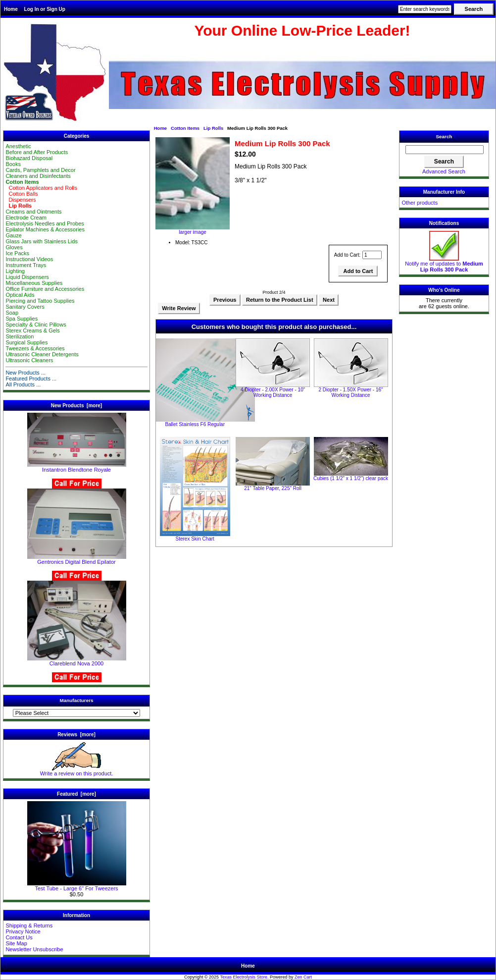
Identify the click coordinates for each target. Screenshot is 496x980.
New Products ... (25, 373)
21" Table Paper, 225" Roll (273, 488)
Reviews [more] (76, 735)
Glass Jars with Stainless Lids (42, 241)
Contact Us (19, 937)
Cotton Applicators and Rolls (41, 188)
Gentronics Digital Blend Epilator (77, 559)
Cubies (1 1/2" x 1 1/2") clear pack (351, 478)
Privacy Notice (23, 931)
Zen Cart (303, 977)
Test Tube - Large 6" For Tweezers (77, 886)
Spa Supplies (22, 319)
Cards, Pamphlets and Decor (40, 170)
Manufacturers (76, 700)
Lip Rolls (213, 128)
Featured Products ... (31, 379)
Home (11, 9)
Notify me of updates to (444, 264)
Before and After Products (37, 152)
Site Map (16, 943)
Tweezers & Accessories (35, 348)
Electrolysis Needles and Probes (45, 223)
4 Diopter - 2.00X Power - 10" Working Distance (273, 392)
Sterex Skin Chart (195, 539)
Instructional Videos (29, 259)
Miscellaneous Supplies (34, 283)
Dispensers (21, 200)
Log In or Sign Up (45, 9)
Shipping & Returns (29, 926)
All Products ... (23, 384)
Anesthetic (18, 146)
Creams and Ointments (33, 212)
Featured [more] (76, 794)
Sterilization (20, 336)
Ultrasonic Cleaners (29, 360)
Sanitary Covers (25, 307)
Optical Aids (20, 295)
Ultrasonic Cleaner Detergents (42, 354)
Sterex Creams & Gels (32, 330)
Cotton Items (185, 128)
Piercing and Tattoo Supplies (40, 301)
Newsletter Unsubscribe (34, 949)
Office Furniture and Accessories (45, 289)
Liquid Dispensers (27, 277)
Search (444, 136)
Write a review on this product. (77, 771)
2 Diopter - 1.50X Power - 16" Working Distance (350, 392)
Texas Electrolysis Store (244, 977)
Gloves (14, 247)
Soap (12, 313)
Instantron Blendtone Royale (77, 467)
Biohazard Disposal (29, 158)
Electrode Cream (26, 218)
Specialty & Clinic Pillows (36, 325)
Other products (420, 203)
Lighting (15, 271)
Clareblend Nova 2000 (77, 661)
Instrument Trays (26, 265)
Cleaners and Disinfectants (38, 176)
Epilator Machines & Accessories (45, 229)
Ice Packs (17, 253)
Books (13, 164)
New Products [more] (76, 406)
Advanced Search (444, 171)
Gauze (13, 235)
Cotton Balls (22, 194)
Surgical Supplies (26, 342)
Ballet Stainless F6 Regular (195, 424)
